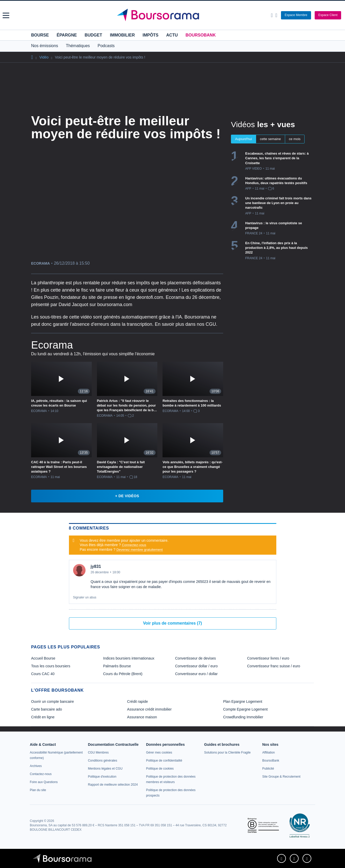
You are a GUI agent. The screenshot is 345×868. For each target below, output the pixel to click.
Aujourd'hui (244, 139)
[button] (6, 15)
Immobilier (122, 35)
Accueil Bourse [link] (43, 658)
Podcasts (106, 46)
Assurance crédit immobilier (149, 709)
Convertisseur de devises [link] (196, 658)
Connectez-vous (134, 545)
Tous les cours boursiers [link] (51, 666)
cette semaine (270, 139)
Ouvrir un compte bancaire (52, 701)
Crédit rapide (137, 701)
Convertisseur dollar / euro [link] (196, 666)
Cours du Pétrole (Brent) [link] (123, 674)
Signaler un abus (85, 597)
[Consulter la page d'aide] (276, 15)
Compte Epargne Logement (245, 709)
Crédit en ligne (43, 717)
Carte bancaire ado (47, 709)
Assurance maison (142, 717)
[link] (36, 766)
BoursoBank (201, 35)
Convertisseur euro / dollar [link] (196, 674)
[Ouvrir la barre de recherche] (272, 15)
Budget (93, 35)
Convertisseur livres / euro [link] (268, 658)
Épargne (67, 35)
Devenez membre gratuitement (139, 550)
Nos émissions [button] (45, 46)
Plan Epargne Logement (243, 701)
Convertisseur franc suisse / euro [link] (274, 666)
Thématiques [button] (78, 46)
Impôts (150, 35)
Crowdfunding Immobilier (243, 717)
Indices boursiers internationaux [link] (129, 658)
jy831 (96, 566)
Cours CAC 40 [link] (43, 674)
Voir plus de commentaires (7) (172, 623)
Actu (172, 35)
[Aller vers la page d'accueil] (173, 15)
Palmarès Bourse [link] (117, 666)
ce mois (295, 139)
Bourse (40, 35)
